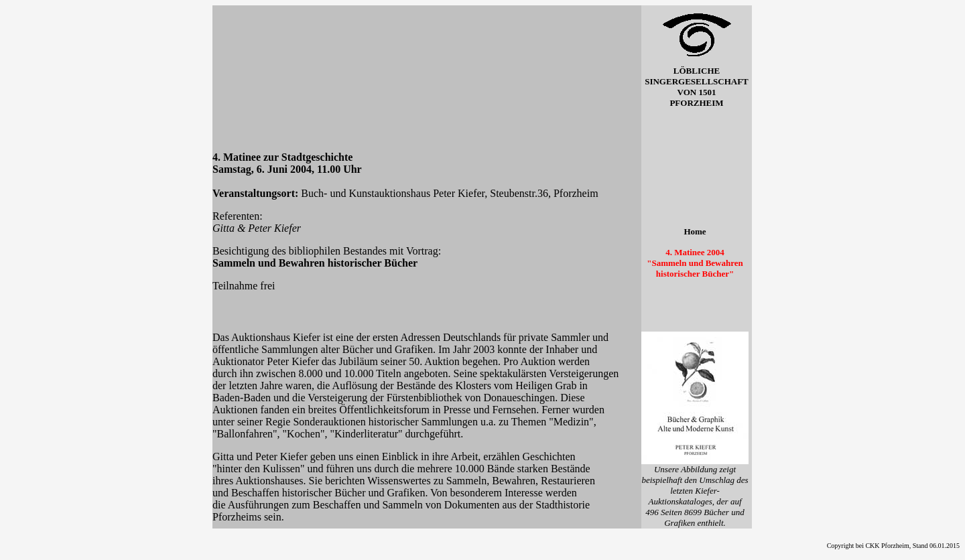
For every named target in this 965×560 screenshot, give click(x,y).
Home (695, 231)
